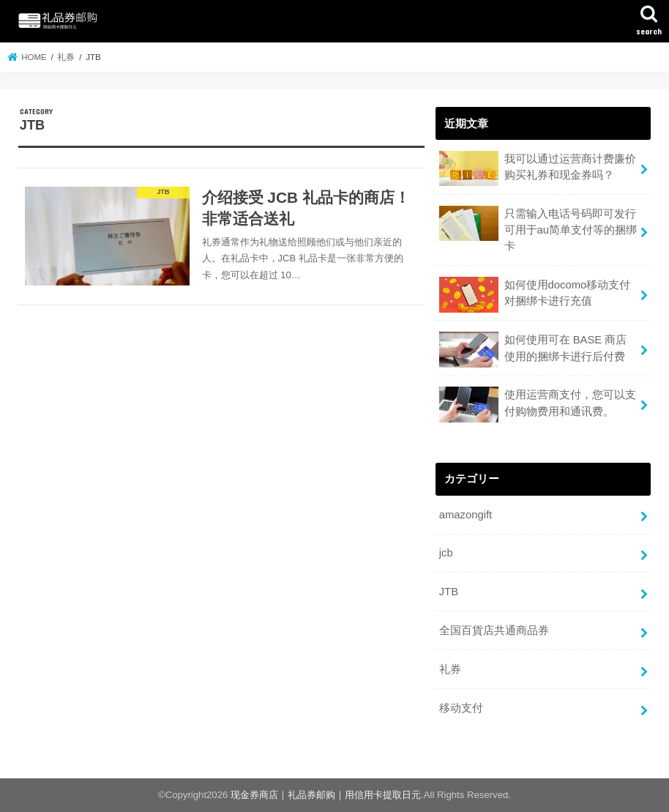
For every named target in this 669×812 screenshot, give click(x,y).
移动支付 (461, 708)
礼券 (450, 669)
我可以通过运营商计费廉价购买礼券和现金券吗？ (538, 169)
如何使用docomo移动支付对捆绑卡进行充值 (535, 295)
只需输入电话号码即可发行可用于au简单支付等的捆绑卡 (538, 229)
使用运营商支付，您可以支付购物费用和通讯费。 (538, 405)
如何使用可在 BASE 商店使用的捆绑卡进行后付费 (533, 350)
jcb (446, 553)
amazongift (466, 515)
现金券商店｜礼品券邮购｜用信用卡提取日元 (326, 795)
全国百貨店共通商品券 (494, 630)
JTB (449, 592)
